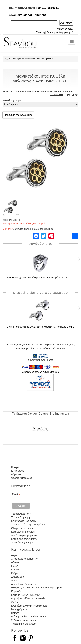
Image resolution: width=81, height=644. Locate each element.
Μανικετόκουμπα (32, 59)
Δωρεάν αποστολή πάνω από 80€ (40, 372)
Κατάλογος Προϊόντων (23, 532)
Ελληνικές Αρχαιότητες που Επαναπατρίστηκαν (36, 588)
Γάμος (14, 566)
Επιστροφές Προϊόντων (24, 521)
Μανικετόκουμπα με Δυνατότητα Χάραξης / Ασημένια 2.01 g (40, 327)
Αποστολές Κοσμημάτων (24, 559)
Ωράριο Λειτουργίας (22, 478)
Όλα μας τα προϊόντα (22, 528)
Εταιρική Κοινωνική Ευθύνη (26, 595)
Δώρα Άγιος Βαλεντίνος (24, 584)
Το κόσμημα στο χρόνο (23, 624)
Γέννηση (16, 570)
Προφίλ (15, 467)
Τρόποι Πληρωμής (21, 517)
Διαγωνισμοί (18, 577)
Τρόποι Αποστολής (21, 514)
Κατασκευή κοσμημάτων (24, 539)
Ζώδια (14, 602)
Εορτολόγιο (17, 591)
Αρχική (8, 59)
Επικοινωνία (18, 471)
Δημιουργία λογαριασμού (60, 32)
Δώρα (14, 580)
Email (16, 494)
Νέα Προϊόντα (47, 59)
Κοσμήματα (18, 59)
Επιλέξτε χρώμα (12, 100)
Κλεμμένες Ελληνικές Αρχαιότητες (29, 606)
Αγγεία (15, 555)
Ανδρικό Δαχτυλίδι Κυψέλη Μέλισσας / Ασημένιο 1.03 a (38, 277)
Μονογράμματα (19, 609)
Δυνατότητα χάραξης (22, 543)
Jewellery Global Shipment (27, 15)
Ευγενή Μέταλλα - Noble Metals (28, 598)
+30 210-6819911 (47, 8)
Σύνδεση (40, 32)
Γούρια (15, 573)
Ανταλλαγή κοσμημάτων (24, 535)
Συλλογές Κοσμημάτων (24, 620)
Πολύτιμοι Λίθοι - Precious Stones (29, 617)
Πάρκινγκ (16, 474)
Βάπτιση (16, 562)
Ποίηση (15, 613)
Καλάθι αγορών (65, 29)
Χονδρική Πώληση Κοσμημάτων (28, 525)
